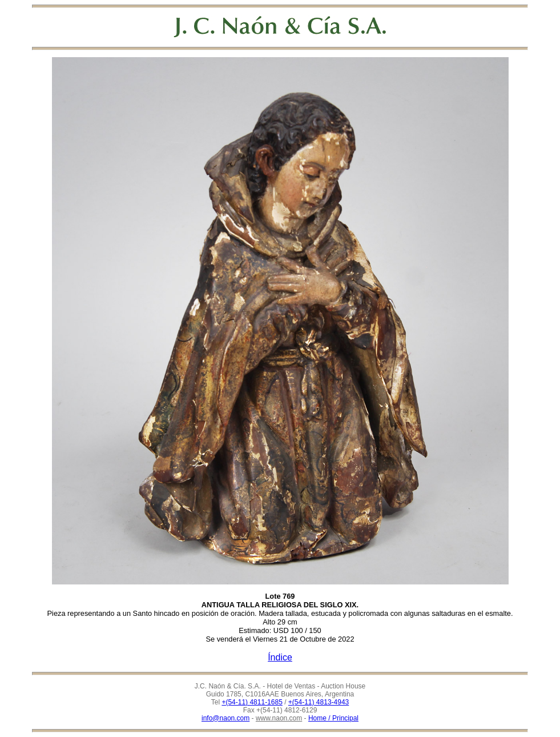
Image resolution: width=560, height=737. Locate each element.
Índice (280, 657)
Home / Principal (333, 718)
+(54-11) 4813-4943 (319, 702)
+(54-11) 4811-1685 (252, 702)
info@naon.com (225, 718)
